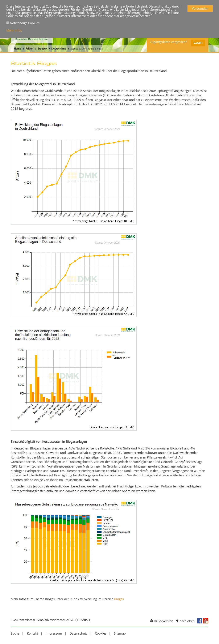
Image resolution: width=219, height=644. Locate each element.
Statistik (42, 49)
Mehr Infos (14, 30)
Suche (15, 633)
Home (17, 49)
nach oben (185, 621)
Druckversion (162, 621)
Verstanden (200, 8)
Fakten (29, 49)
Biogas (119, 599)
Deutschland (59, 49)
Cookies (101, 633)
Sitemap (120, 633)
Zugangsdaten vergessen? (168, 42)
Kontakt (32, 633)
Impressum (54, 633)
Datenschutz (78, 633)
